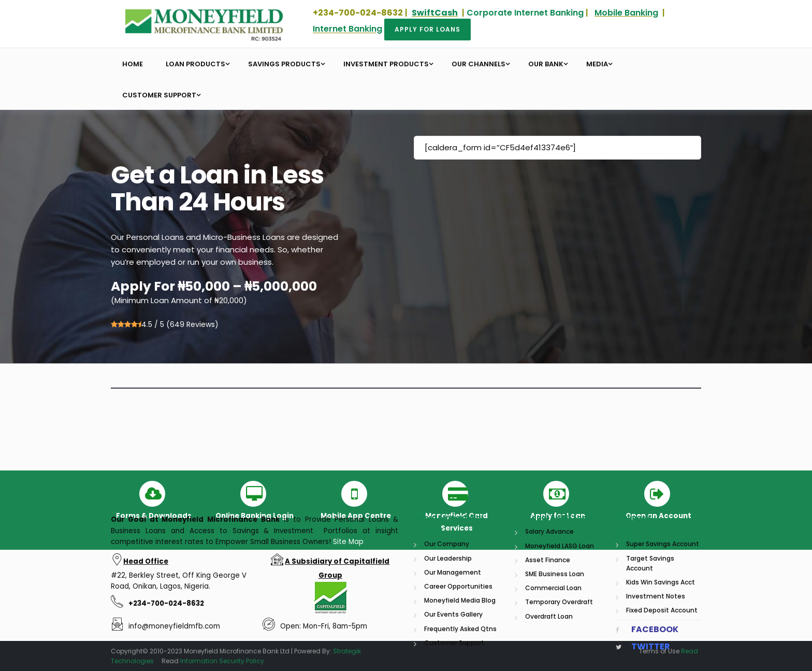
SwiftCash (435, 13)
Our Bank (546, 64)
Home (133, 64)
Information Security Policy (222, 661)
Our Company (447, 611)
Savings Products (284, 64)
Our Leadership (448, 625)
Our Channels (479, 64)
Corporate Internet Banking (525, 13)
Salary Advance (549, 598)
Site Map (348, 608)
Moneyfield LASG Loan (560, 612)
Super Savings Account (663, 611)
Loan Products (195, 64)
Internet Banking (347, 29)
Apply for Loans (427, 29)
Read (690, 651)
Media (597, 64)
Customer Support (159, 95)
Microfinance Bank (243, 586)
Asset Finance (548, 626)
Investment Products (386, 64)
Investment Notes (656, 662)
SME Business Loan (555, 640)
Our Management (453, 639)
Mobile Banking (626, 13)
